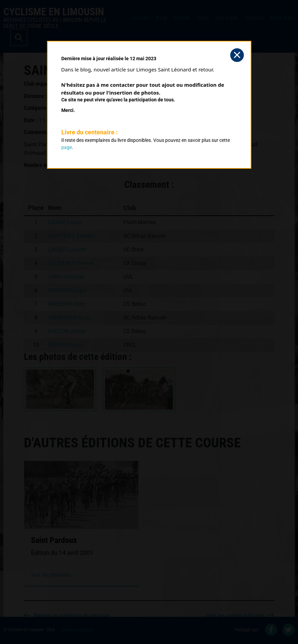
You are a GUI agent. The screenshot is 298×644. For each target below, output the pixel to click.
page (67, 147)
